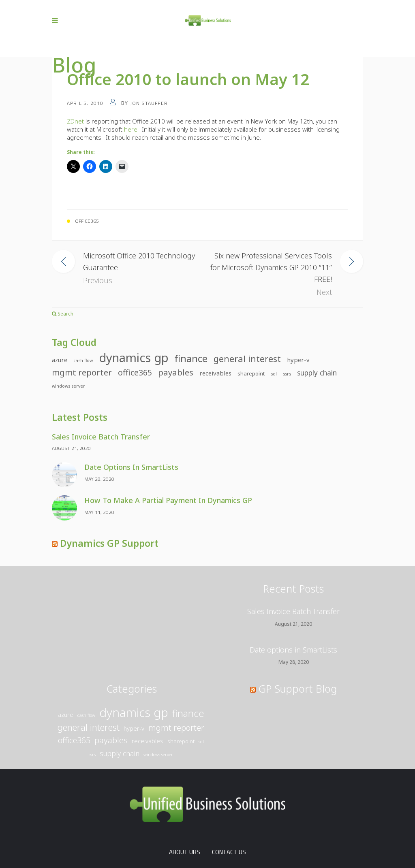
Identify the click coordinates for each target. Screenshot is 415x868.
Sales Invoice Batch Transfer (101, 437)
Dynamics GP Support (109, 543)
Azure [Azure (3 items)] (60, 360)
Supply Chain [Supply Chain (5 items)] (317, 373)
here (131, 129)
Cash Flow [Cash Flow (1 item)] (83, 360)
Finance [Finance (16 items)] (191, 359)
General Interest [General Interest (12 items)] (247, 359)
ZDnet (75, 121)
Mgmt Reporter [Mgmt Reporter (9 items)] (82, 372)
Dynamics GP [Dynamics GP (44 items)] (134, 358)
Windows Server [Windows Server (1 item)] (68, 386)
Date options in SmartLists (131, 467)
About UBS (185, 852)
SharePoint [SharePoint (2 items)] (251, 373)
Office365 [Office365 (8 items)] (135, 372)
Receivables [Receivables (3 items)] (215, 373)
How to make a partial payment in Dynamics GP (168, 500)
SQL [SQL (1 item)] (274, 374)
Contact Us (229, 852)
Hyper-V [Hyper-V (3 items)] (298, 360)
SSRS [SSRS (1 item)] (287, 374)
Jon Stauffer (149, 103)
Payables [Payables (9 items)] (176, 372)
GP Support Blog (298, 689)
